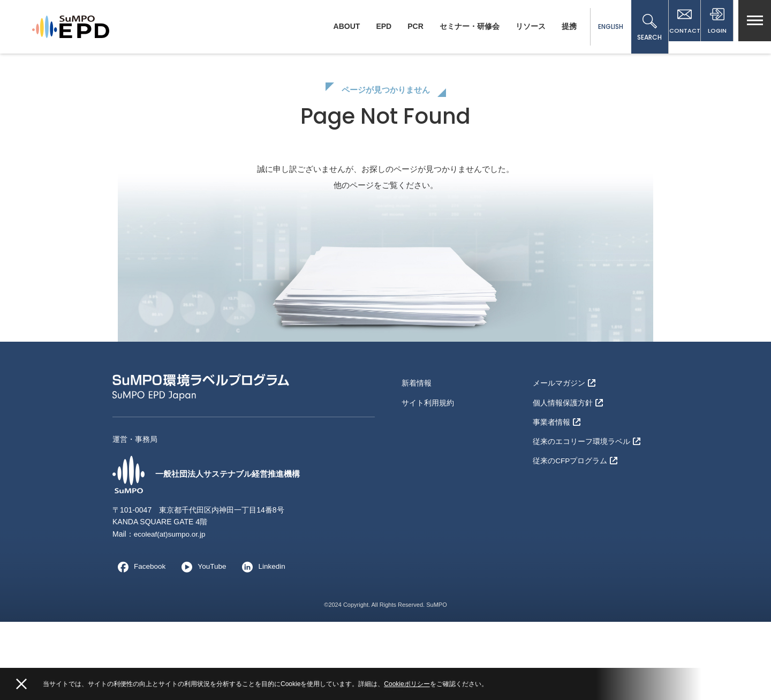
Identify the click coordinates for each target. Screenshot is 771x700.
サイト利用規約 (428, 478)
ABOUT (337, 26)
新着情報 (417, 461)
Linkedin (264, 645)
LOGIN (715, 28)
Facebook (139, 645)
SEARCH (640, 28)
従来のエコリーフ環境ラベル (587, 513)
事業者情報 (557, 495)
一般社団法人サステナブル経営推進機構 (211, 553)
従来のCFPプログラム (575, 530)
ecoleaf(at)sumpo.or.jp (171, 612)
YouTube (203, 645)
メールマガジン (564, 461)
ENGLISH (600, 27)
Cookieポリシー (407, 684)
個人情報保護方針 (568, 478)
